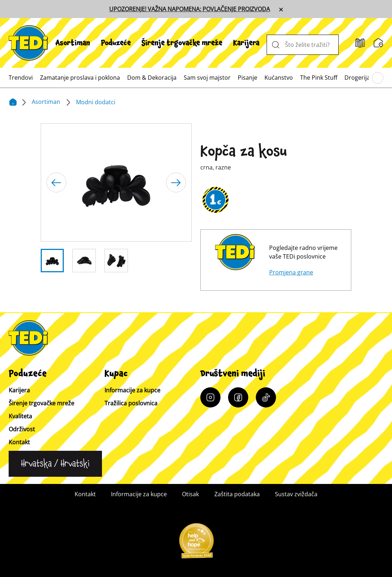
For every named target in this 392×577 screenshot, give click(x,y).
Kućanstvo (279, 78)
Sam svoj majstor (207, 78)
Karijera (246, 43)
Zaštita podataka (237, 494)
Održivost (22, 429)
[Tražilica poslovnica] (378, 43)
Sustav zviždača (296, 494)
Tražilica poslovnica (131, 403)
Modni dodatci (96, 102)
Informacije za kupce (132, 390)
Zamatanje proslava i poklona (80, 78)
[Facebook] (238, 397)
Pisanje (248, 78)
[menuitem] (73, 43)
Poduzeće (116, 43)
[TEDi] (28, 42)
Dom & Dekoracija (152, 78)
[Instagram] (210, 397)
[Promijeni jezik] (55, 464)
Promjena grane (291, 272)
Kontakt (19, 442)
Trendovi (21, 78)
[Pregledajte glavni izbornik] (378, 78)
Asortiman (73, 43)
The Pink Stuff (319, 78)
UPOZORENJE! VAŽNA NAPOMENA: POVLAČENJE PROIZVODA (190, 9)
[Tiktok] (266, 397)
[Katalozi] (360, 43)
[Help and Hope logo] (196, 543)
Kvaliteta (20, 416)
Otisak (190, 494)
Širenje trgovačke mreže (182, 43)
